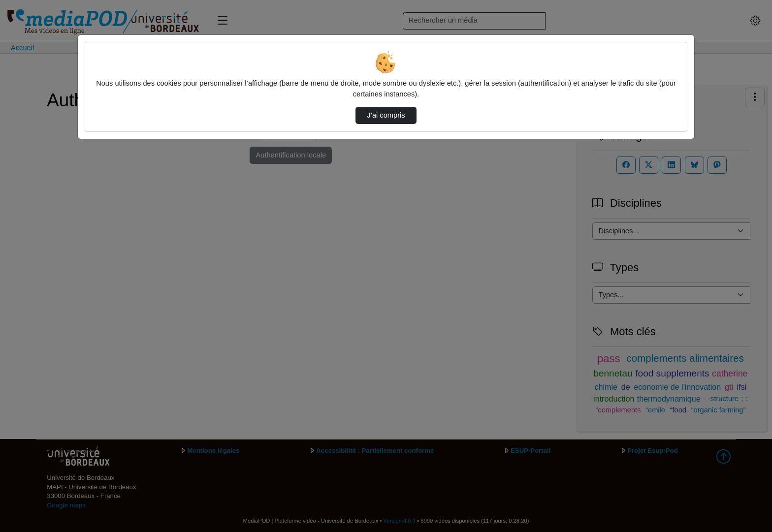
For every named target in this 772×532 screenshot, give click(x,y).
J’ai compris (386, 115)
